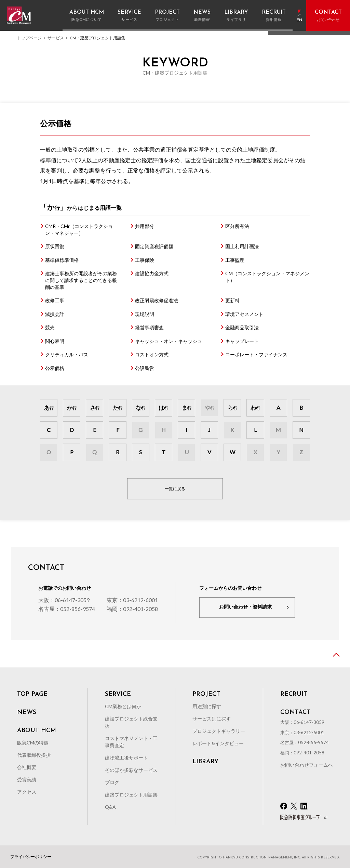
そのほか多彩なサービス (131, 770)
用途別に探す (207, 706)
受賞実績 (27, 780)
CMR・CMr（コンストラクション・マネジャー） (79, 229)
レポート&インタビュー (218, 743)
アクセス (27, 792)
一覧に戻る (175, 489)
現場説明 (145, 314)
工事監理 (235, 260)
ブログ (112, 782)
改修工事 (55, 300)
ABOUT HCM (37, 731)
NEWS (27, 713)
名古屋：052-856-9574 (67, 609)
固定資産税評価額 (154, 246)
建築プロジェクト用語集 (131, 795)
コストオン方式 (152, 354)
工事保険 (145, 260)
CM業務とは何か (123, 706)
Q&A (110, 807)
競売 (50, 327)
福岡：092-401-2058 (132, 609)
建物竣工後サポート (126, 758)
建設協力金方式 (152, 273)
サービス (56, 38)
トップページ (29, 38)
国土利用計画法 (242, 246)
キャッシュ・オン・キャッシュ (169, 341)
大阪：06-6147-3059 (64, 600)
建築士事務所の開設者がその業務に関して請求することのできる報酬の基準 (81, 280)
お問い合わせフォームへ (307, 765)
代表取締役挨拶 (34, 755)
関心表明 (55, 341)
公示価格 (55, 368)
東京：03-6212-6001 (132, 600)
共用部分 (145, 226)
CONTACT (295, 713)
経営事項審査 (149, 327)
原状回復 (55, 246)
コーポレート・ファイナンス (256, 354)
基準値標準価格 (62, 260)
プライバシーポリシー (31, 857)
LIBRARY (205, 762)
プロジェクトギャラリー (219, 731)
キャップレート (242, 341)
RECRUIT (294, 694)
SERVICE (118, 694)
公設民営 (145, 368)
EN (299, 20)
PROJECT (206, 694)
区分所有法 (237, 226)
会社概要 (27, 767)
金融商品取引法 (242, 327)
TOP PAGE (32, 694)
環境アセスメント (244, 314)
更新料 (232, 300)
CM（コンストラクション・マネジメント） (267, 277)
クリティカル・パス (67, 354)
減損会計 (55, 314)
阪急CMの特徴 (33, 743)
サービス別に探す (212, 719)
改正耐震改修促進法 (157, 300)
